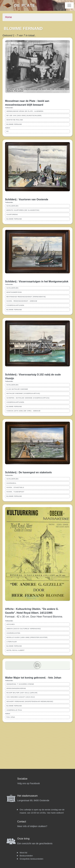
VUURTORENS (12, 214)
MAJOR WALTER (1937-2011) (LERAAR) (22, 693)
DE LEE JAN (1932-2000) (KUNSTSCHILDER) (24, 116)
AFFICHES (11, 624)
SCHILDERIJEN (12, 206)
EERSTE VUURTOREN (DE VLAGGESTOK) (23, 210)
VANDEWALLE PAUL (14, 710)
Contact (22, 822)
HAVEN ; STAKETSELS (15, 487)
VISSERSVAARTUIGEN (15, 305)
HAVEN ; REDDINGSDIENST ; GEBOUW (22, 301)
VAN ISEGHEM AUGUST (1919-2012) (21, 697)
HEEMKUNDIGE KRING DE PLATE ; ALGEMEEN (25, 111)
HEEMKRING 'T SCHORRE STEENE (20, 684)
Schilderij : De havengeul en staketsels (28, 472)
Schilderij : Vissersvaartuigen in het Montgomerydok (37, 281)
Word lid (23, 853)
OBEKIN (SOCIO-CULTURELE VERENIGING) (24, 629)
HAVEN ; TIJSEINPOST (15, 492)
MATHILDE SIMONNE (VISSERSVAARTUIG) (23, 393)
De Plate (25, 5)
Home (8, 17)
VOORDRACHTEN (13, 633)
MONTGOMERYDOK (14, 292)
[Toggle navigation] (69, 5)
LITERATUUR (12, 642)
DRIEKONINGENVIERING (16, 688)
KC (8, 131)
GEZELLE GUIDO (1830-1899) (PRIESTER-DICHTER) (27, 637)
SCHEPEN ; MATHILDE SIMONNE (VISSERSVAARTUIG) (28, 398)
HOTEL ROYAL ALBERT (16, 650)
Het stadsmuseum (27, 796)
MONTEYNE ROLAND (15, 120)
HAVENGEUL (11, 483)
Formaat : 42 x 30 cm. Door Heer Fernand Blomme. (34, 617)
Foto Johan (11, 717)
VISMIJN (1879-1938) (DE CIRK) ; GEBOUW (23, 411)
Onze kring (23, 839)
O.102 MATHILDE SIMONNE (17, 389)
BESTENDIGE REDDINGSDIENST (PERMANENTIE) (26, 297)
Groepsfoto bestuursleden (31, 859)
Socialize (22, 779)
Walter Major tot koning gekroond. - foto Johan (33, 678)
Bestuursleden (26, 856)
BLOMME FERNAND (14, 124)
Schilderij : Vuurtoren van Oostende (27, 199)
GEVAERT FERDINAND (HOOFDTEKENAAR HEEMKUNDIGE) (30, 701)
